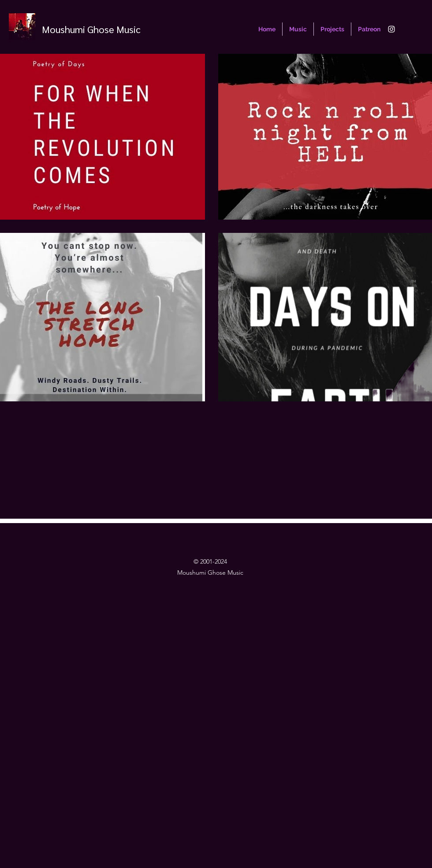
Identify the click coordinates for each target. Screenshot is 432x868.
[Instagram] (391, 29)
